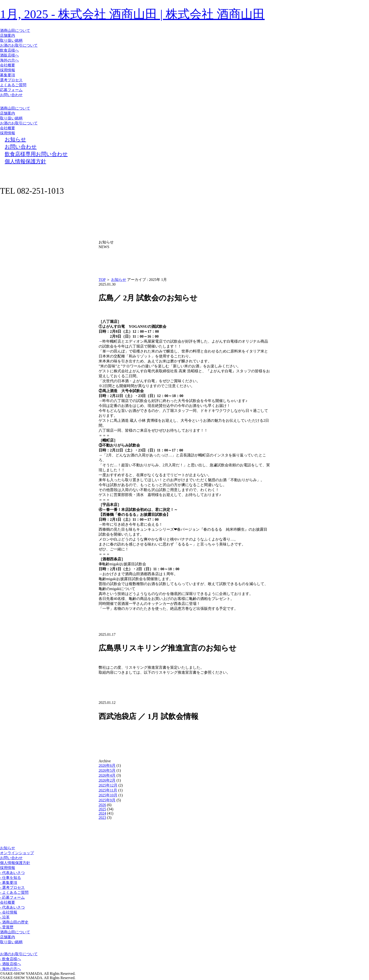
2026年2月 (107, 780)
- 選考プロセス (12, 888)
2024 (102, 813)
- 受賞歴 (7, 927)
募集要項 (8, 75)
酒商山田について (15, 31)
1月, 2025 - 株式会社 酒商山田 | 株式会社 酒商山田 (132, 14)
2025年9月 (107, 800)
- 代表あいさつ (12, 873)
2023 (102, 818)
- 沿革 (5, 917)
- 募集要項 (9, 883)
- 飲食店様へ (10, 959)
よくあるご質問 (13, 85)
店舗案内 (8, 35)
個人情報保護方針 (15, 863)
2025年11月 (108, 790)
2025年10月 (108, 795)
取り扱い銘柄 (11, 40)
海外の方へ (9, 60)
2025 (102, 809)
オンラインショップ (17, 853)
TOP (102, 280)
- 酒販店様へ (10, 964)
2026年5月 (107, 770)
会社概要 (8, 65)
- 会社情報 (9, 912)
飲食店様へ (9, 50)
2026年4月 (107, 775)
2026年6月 (107, 765)
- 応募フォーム (12, 897)
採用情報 (8, 70)
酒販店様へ (9, 55)
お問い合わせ (11, 95)
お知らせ (119, 280)
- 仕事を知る (10, 878)
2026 (102, 805)
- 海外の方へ (10, 969)
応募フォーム (11, 90)
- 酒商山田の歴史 (14, 922)
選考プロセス (11, 80)
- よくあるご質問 (14, 892)
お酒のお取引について (19, 45)
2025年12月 (108, 785)
